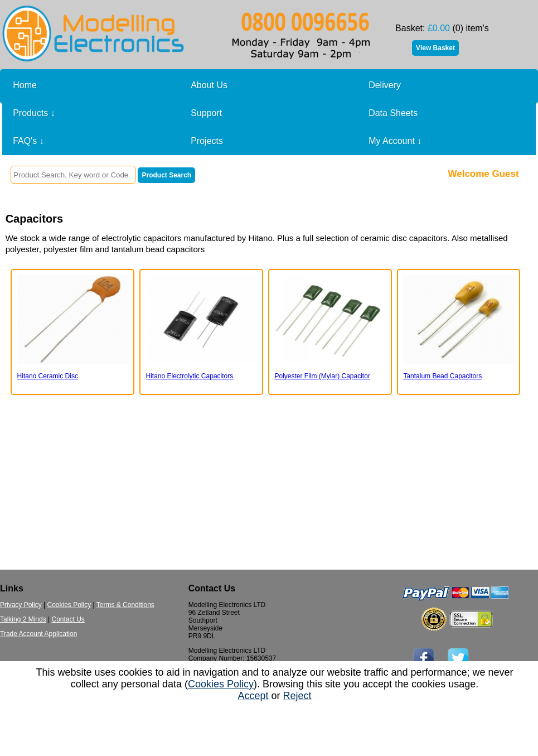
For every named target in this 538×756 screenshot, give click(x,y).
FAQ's (28, 141)
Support (206, 113)
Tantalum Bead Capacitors (442, 376)
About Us (209, 85)
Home (25, 85)
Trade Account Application (38, 634)
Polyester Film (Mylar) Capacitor (322, 376)
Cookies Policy (69, 605)
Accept (253, 696)
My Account (395, 141)
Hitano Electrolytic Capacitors (190, 376)
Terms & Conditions (125, 605)
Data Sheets (393, 113)
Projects (207, 141)
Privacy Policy (21, 605)
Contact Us (68, 619)
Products (34, 113)
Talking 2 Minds (23, 619)
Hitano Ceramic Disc (48, 376)
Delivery (385, 85)
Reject (297, 696)
